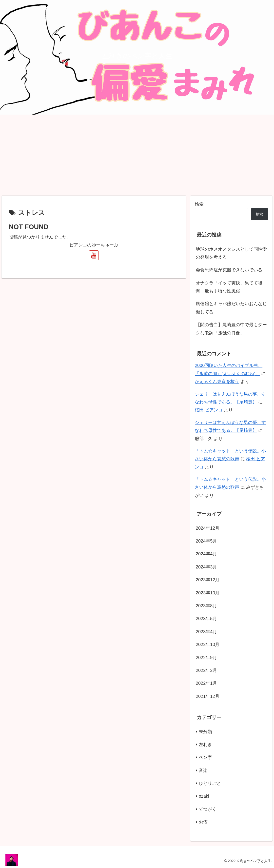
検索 (199, 204)
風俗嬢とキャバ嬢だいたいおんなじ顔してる (231, 308)
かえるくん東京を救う (217, 382)
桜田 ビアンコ (209, 410)
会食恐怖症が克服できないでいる (229, 270)
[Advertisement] (137, 155)
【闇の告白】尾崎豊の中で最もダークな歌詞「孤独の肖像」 (231, 329)
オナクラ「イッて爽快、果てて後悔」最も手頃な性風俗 (229, 287)
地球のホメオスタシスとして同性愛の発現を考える (231, 253)
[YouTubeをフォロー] (94, 255)
